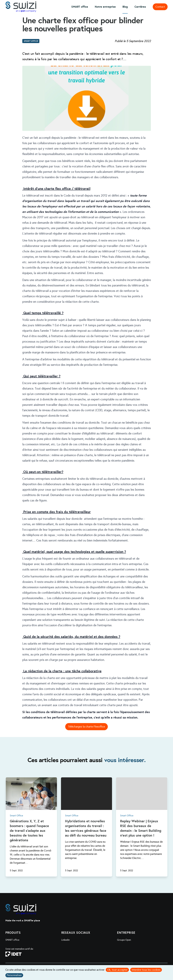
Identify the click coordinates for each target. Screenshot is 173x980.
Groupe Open (124, 940)
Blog (125, 7)
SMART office (80, 7)
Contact (160, 7)
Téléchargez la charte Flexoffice (86, 727)
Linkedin (65, 940)
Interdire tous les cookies (146, 970)
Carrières (140, 7)
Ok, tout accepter (117, 970)
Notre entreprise (105, 7)
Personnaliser (14, 975)
